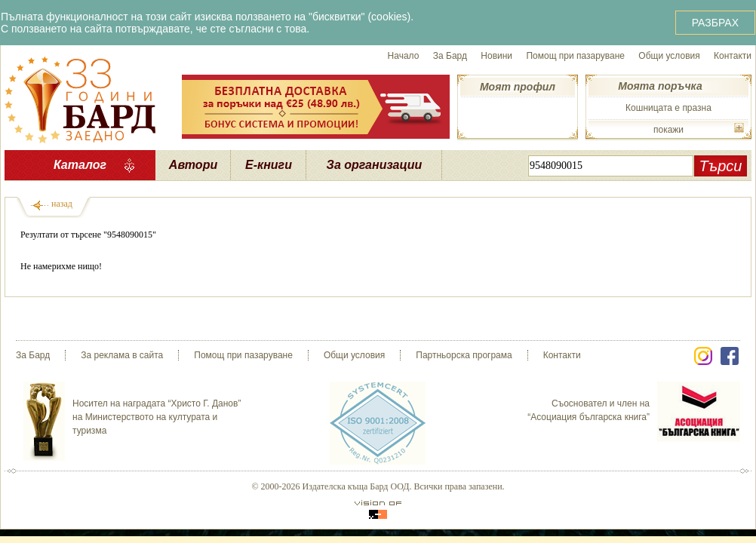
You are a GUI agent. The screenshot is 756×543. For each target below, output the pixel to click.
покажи (668, 130)
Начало (404, 56)
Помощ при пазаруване (575, 56)
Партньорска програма (464, 355)
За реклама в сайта (122, 355)
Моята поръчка (660, 86)
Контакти (733, 56)
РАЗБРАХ (715, 23)
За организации (375, 165)
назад (62, 204)
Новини (496, 56)
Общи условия (669, 56)
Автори (193, 165)
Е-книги (269, 165)
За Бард (450, 56)
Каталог (80, 165)
